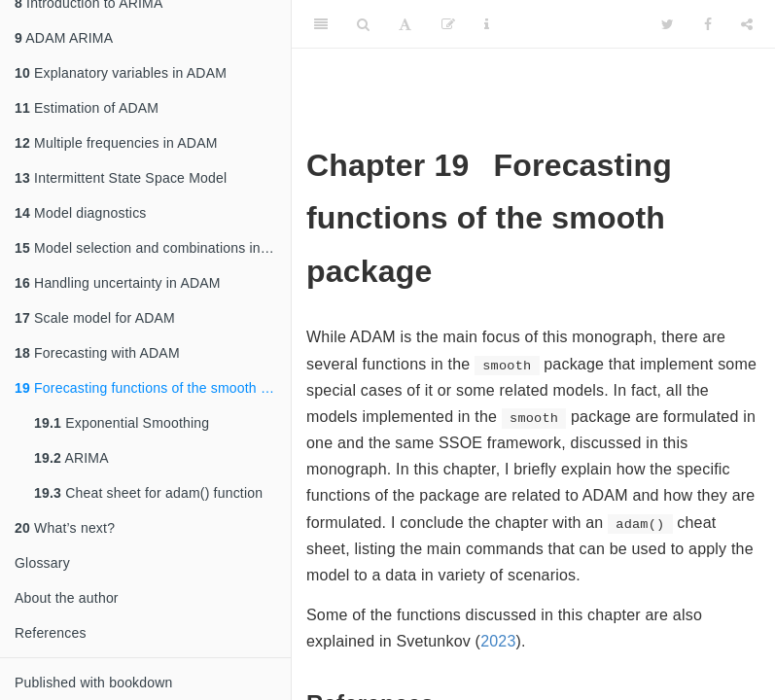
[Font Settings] (405, 24)
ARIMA (71, 458)
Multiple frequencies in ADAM (116, 143)
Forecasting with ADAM (97, 353)
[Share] (747, 24)
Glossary (42, 563)
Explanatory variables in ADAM (121, 73)
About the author (67, 598)
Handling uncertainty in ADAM (118, 283)
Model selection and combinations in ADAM (153, 248)
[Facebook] (708, 24)
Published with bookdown (94, 682)
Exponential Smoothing (122, 423)
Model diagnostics (81, 213)
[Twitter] (668, 24)
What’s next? (65, 528)
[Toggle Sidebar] (321, 24)
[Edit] (448, 24)
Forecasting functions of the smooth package (153, 388)
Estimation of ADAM (87, 108)
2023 (498, 641)
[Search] (363, 24)
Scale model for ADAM (95, 318)
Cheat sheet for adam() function (148, 493)
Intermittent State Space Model (121, 178)
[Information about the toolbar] (487, 24)
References (51, 633)
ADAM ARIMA (64, 38)
